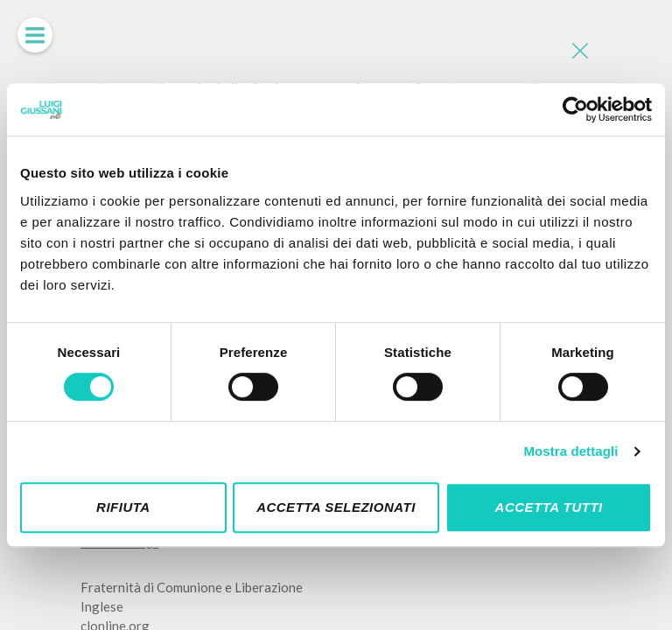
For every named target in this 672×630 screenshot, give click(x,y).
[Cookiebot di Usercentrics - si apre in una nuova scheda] (575, 109)
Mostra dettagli (570, 451)
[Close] (578, 52)
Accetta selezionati (336, 507)
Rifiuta (123, 507)
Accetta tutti (549, 507)
